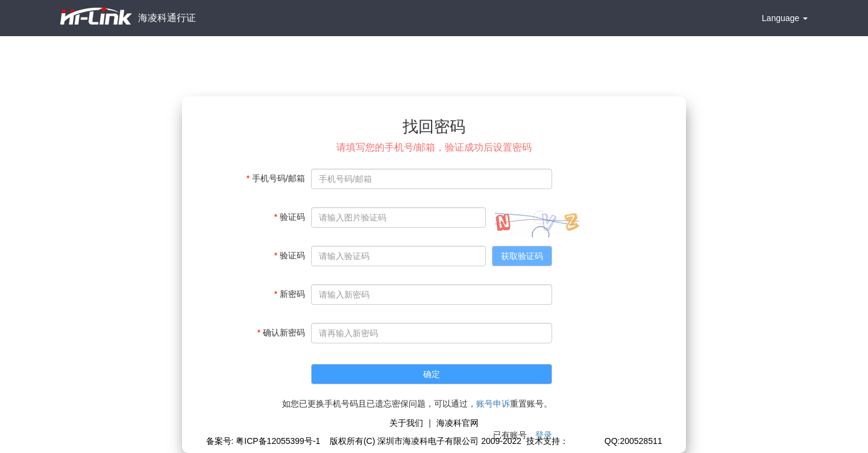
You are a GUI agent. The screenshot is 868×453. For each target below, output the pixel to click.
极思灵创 (585, 441)
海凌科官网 (458, 423)
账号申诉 (493, 404)
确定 (432, 374)
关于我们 (406, 423)
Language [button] (785, 18)
